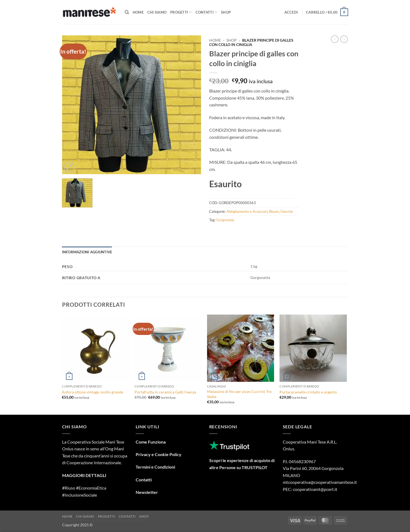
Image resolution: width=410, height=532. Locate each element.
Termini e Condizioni (155, 467)
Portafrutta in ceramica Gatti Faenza (165, 392)
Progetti (181, 12)
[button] (291, 12)
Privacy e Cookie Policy (159, 454)
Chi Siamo (157, 12)
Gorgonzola (225, 220)
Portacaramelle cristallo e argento (308, 392)
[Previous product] (344, 39)
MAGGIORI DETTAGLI (84, 475)
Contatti (206, 12)
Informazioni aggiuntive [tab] (87, 252)
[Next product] (335, 39)
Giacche (287, 211)
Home (138, 12)
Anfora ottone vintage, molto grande (92, 392)
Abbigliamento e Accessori (247, 211)
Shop (226, 12)
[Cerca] (127, 12)
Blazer (274, 211)
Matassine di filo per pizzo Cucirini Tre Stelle (239, 394)
